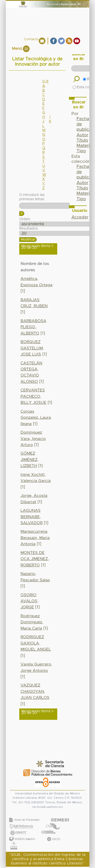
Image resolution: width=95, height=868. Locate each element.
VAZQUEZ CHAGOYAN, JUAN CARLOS (35, 692)
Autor (82, 135)
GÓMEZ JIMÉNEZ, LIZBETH (30, 460)
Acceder (80, 217)
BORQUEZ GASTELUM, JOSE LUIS (32, 348)
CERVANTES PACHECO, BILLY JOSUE (33, 396)
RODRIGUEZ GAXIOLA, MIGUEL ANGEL (36, 643)
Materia (84, 146)
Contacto (31, 39)
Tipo (81, 151)
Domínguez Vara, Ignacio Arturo (33, 439)
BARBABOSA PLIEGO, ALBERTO (33, 327)
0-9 (45, 81)
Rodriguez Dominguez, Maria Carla (32, 622)
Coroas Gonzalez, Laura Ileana (36, 418)
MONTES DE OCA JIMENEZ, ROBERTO (35, 559)
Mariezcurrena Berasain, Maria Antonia (35, 538)
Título (82, 140)
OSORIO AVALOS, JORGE (29, 601)
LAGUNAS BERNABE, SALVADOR (32, 517)
